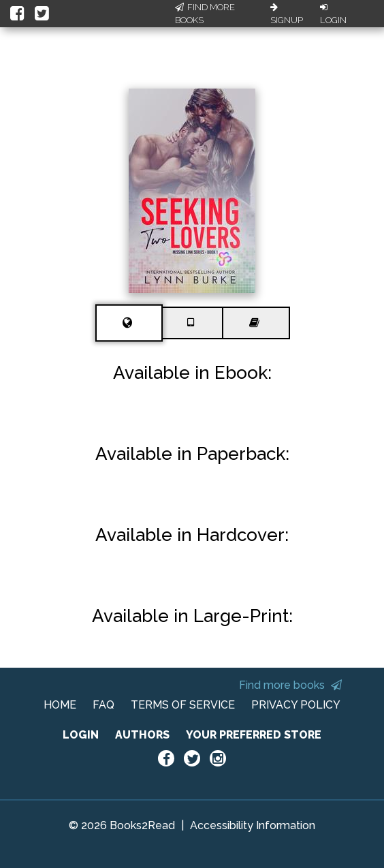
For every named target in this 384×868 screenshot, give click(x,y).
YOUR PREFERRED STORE (254, 735)
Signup (287, 14)
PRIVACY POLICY (296, 705)
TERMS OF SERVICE (183, 705)
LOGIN (81, 735)
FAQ (103, 705)
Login (333, 14)
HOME (60, 705)
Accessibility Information (253, 825)
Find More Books (205, 14)
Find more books (290, 685)
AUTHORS (142, 735)
